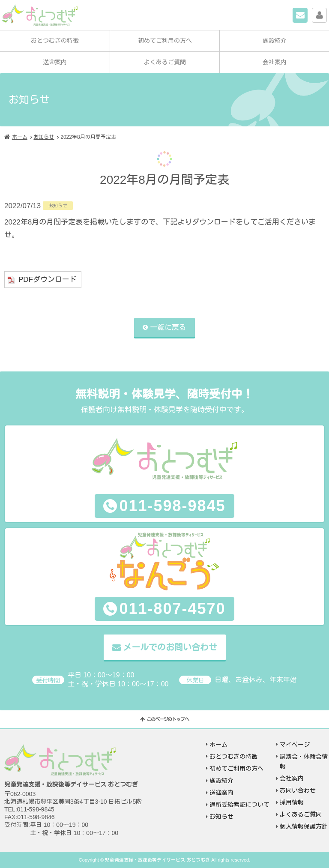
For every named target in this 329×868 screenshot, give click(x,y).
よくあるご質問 (165, 62)
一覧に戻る (168, 328)
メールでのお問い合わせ (170, 647)
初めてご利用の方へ (165, 41)
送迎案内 (55, 62)
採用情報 (292, 802)
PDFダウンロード (48, 280)
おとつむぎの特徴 (55, 41)
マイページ (327, 14)
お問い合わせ (307, 14)
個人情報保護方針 (304, 826)
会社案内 (275, 62)
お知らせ (44, 137)
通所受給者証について (239, 805)
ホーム (20, 137)
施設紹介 (275, 41)
